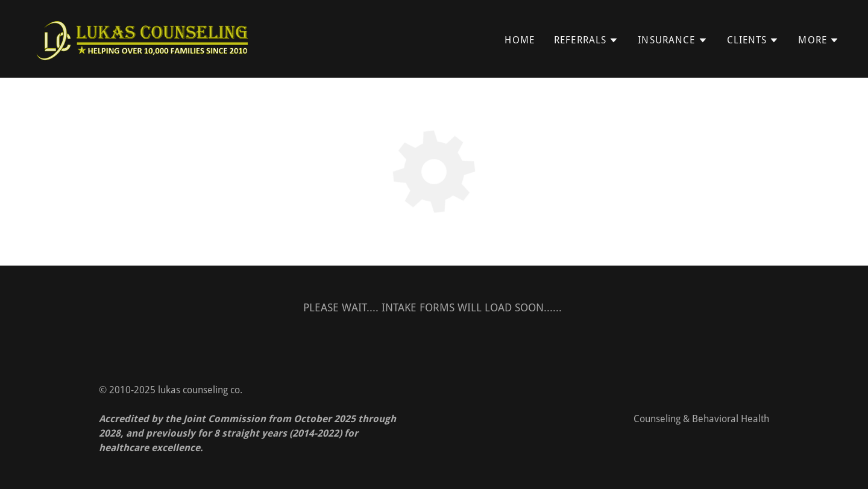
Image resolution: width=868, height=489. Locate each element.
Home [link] (520, 40)
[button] (586, 40)
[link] (143, 38)
